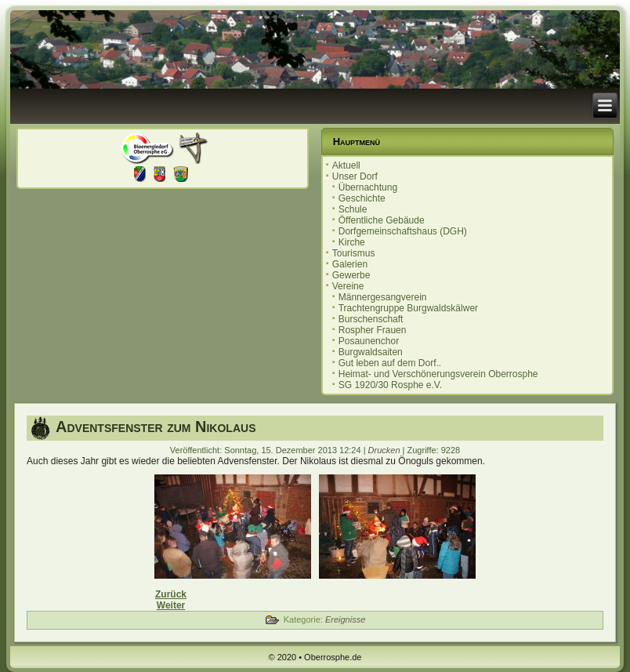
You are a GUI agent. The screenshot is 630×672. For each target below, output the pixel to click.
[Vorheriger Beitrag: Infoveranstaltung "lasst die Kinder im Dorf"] (171, 594)
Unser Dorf (355, 176)
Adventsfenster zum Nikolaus (156, 427)
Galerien (350, 264)
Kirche (352, 242)
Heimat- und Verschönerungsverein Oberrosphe (438, 374)
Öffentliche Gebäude (382, 220)
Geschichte (362, 198)
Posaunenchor (369, 341)
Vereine (348, 286)
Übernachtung (368, 187)
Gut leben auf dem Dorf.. (390, 363)
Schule (353, 209)
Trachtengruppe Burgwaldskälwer (408, 308)
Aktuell (346, 165)
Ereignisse (345, 619)
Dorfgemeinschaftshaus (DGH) (403, 231)
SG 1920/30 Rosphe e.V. (390, 385)
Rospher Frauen (373, 330)
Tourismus (354, 253)
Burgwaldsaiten (371, 352)
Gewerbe (351, 275)
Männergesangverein (383, 297)
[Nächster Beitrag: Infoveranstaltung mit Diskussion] (171, 605)
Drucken (386, 450)
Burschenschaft (371, 319)
